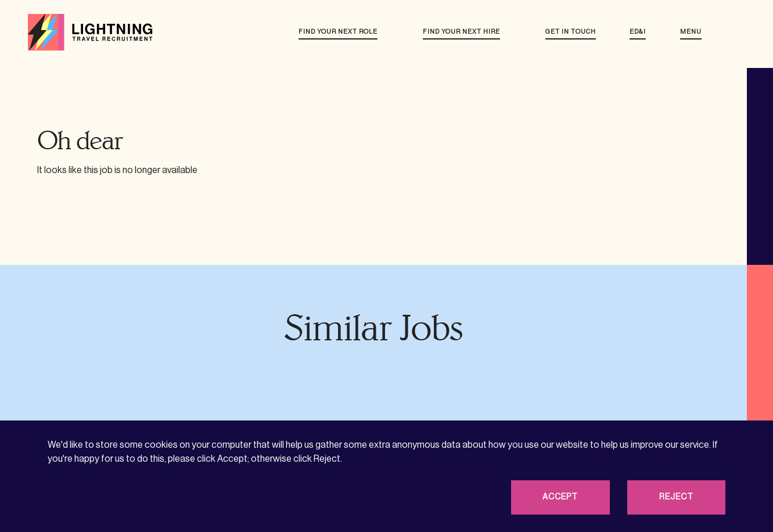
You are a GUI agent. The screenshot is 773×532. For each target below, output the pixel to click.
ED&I (638, 32)
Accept (560, 497)
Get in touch (571, 32)
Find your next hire (461, 32)
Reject (676, 497)
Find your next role (338, 32)
